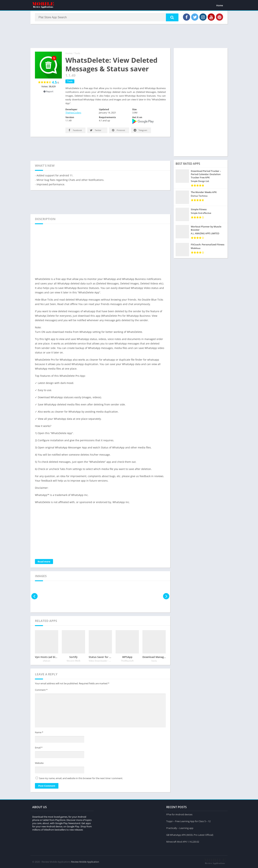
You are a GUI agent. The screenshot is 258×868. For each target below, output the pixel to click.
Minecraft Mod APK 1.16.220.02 (183, 842)
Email (39, 748)
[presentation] (34, 596)
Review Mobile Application (85, 862)
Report (48, 91)
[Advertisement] (129, 36)
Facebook (75, 130)
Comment (41, 690)
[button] (172, 17)
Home (220, 5)
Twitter (95, 130)
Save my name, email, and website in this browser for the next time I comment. (81, 778)
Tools (77, 53)
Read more (44, 562)
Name (39, 732)
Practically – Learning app (180, 828)
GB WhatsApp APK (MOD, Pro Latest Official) (190, 835)
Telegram (140, 130)
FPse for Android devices (179, 814)
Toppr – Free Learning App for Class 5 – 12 (188, 821)
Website (39, 763)
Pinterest (118, 130)
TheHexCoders (73, 113)
